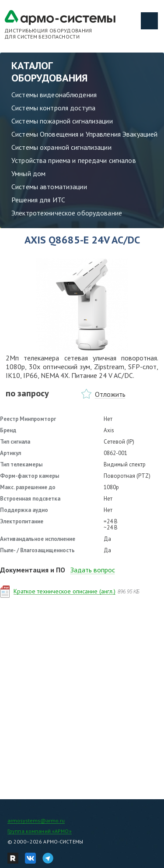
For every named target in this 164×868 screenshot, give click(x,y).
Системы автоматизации (49, 187)
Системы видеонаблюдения (54, 95)
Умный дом (28, 173)
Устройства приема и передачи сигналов (74, 160)
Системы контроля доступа (53, 108)
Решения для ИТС (38, 200)
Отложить (110, 394)
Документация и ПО (33, 570)
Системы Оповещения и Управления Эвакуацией (84, 134)
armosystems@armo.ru (36, 820)
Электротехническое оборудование (67, 213)
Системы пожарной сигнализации (62, 121)
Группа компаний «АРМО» (40, 831)
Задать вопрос (93, 570)
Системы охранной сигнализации (61, 147)
